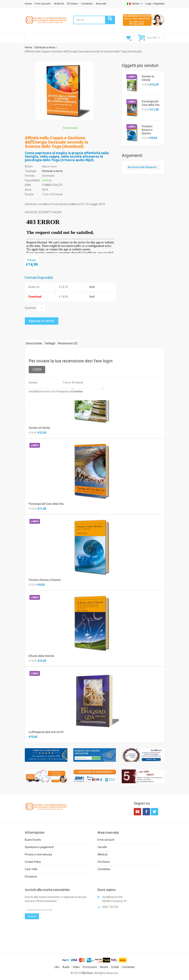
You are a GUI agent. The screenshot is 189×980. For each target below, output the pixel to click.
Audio (66, 967)
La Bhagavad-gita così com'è (46, 732)
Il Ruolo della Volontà (41, 656)
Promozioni (90, 967)
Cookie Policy (33, 862)
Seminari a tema (45, 47)
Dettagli (50, 343)
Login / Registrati (155, 4)
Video (76, 967)
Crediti (115, 967)
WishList (59, 4)
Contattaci (87, 4)
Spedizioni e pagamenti (39, 847)
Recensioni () (68, 343)
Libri (57, 967)
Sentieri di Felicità (148, 78)
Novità (104, 967)
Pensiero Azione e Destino (147, 130)
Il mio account (43, 4)
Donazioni (31, 876)
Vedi (92, 287)
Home (28, 4)
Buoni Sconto (33, 840)
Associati (101, 4)
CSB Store (87, 973)
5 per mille (31, 869)
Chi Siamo (72, 4)
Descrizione (34, 343)
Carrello (102, 847)
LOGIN (37, 369)
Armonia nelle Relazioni (142, 167)
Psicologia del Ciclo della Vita (151, 103)
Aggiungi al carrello (42, 321)
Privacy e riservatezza (38, 854)
